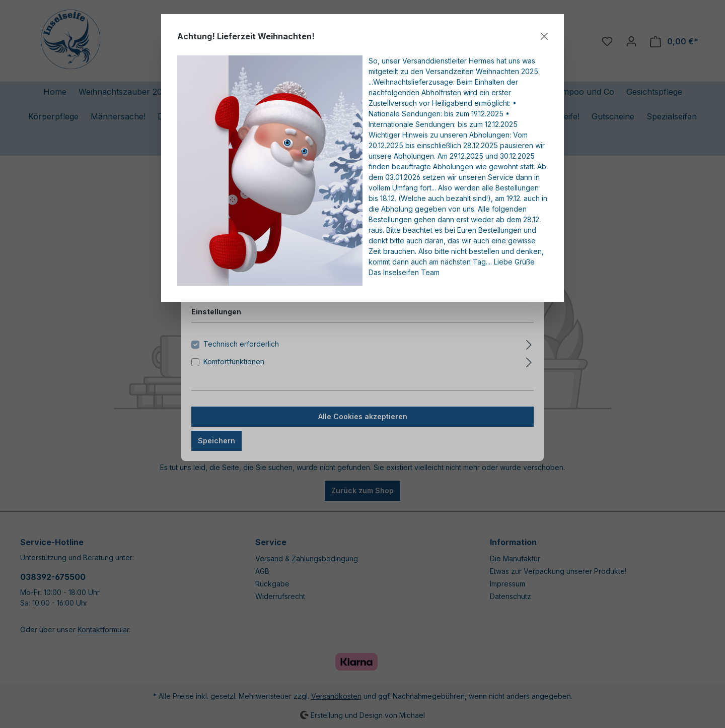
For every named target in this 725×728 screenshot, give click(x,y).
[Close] (544, 36)
